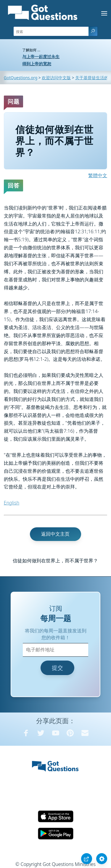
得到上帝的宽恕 (37, 64)
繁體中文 (98, 175)
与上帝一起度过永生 (41, 57)
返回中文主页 (55, 534)
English (12, 503)
